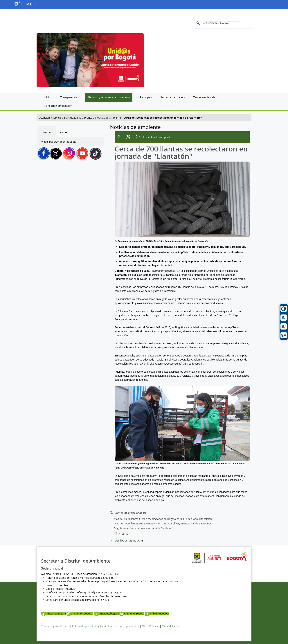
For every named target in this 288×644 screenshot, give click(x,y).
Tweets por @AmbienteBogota (58, 142)
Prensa (88, 118)
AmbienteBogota (53, 613)
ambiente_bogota (80, 613)
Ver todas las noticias (129, 540)
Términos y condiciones (55, 626)
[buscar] (222, 23)
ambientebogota (157, 613)
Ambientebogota (106, 613)
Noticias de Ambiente (108, 118)
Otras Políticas (151, 626)
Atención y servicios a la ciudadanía (60, 118)
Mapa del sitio (170, 626)
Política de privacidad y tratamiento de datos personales (106, 626)
